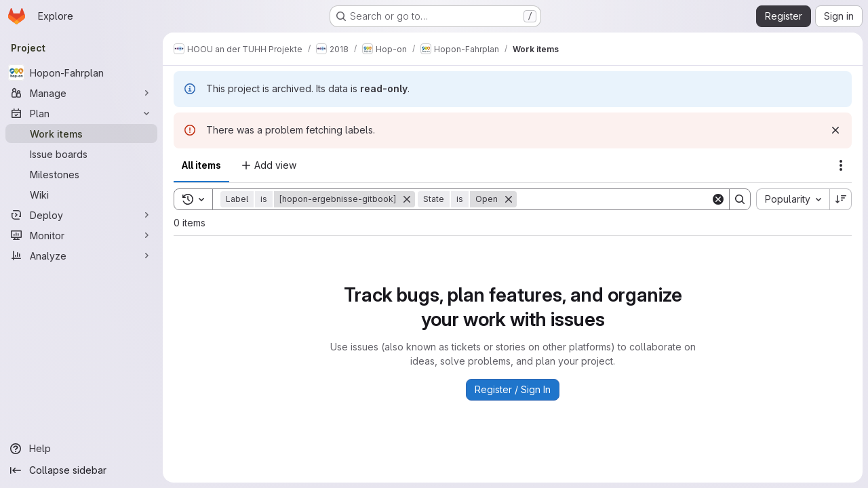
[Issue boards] (81, 154)
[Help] (81, 449)
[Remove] (407, 199)
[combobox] (793, 199)
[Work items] (81, 134)
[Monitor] (81, 235)
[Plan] (81, 113)
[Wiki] (81, 195)
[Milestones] (81, 174)
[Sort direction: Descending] (841, 199)
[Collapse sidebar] (81, 470)
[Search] (614, 199)
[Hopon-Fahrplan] (81, 73)
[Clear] (718, 199)
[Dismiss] (835, 130)
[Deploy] (81, 215)
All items (201, 165)
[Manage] (81, 93)
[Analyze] (81, 256)
